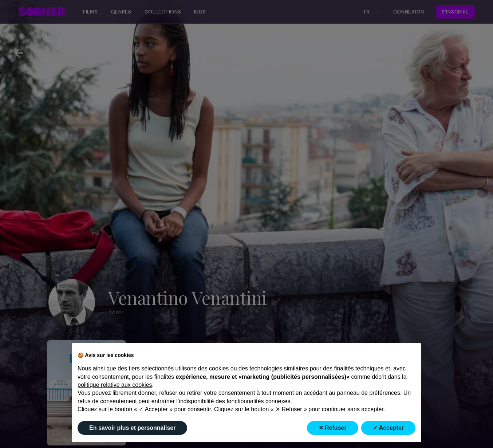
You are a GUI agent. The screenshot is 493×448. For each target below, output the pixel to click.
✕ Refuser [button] (333, 428)
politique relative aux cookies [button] (115, 385)
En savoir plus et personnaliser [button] (132, 428)
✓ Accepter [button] (388, 428)
